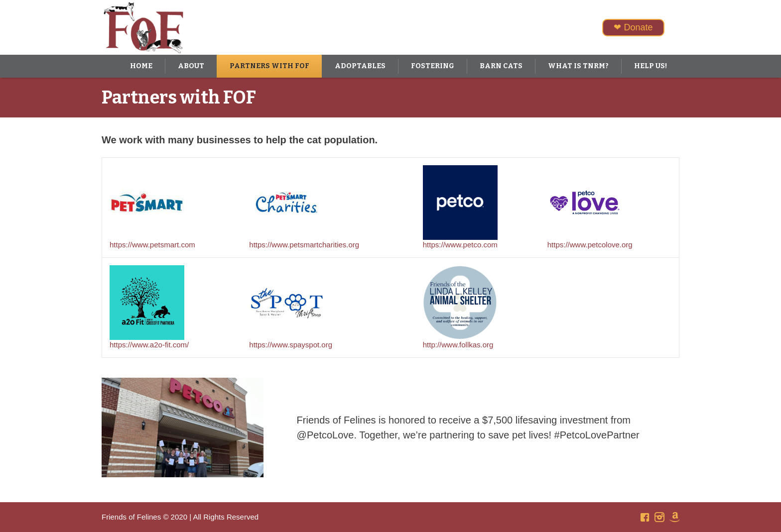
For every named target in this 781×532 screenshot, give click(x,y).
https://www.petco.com (460, 245)
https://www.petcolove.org (590, 245)
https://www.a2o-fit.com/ (149, 345)
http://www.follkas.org (458, 345)
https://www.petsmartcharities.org (304, 245)
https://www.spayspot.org (291, 345)
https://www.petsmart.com (152, 245)
